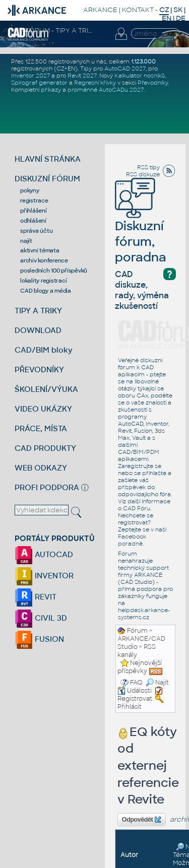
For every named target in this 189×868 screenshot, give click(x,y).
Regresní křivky (95, 83)
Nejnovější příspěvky (140, 667)
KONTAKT (138, 10)
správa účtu (36, 231)
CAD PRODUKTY (45, 448)
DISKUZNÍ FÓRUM (47, 179)
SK (178, 10)
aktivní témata (40, 250)
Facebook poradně (132, 540)
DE (181, 18)
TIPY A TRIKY (38, 311)
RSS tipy (148, 167)
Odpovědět (142, 820)
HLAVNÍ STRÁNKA (48, 159)
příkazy (51, 90)
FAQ (136, 683)
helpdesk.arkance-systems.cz (144, 614)
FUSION (39, 639)
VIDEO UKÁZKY (43, 409)
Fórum (137, 631)
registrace (34, 201)
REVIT (36, 597)
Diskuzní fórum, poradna (141, 227)
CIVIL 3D (41, 618)
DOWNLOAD (38, 330)
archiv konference (44, 260)
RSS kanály (137, 651)
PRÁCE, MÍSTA (41, 428)
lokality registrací (43, 281)
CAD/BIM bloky (44, 350)
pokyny (30, 190)
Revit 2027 (82, 76)
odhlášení (33, 221)
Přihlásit (130, 707)
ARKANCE (100, 10)
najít (26, 241)
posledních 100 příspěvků (54, 271)
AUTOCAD (44, 554)
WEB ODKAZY (41, 468)
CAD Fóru (137, 508)
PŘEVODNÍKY (39, 370)
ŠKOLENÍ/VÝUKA (46, 389)
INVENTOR (44, 576)
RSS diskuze (143, 174)
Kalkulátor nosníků (140, 76)
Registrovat (135, 699)
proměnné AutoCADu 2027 (106, 90)
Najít (157, 683)
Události (135, 691)
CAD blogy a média (46, 291)
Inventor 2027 (30, 76)
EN (167, 18)
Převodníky (153, 83)
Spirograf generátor (39, 83)
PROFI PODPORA (47, 487)
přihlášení (34, 211)
